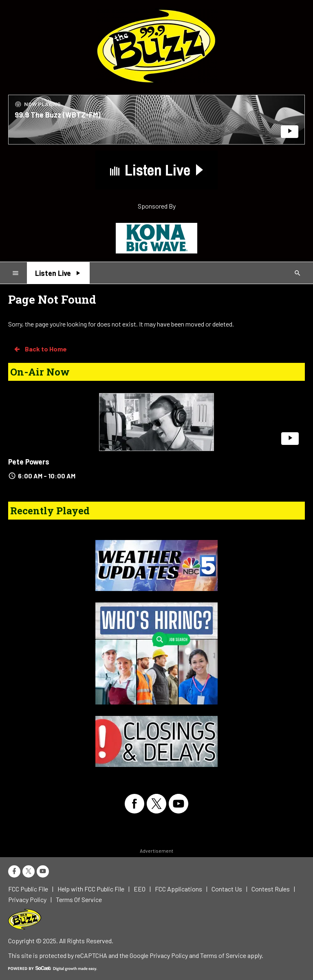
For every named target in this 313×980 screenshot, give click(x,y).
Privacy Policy (169, 955)
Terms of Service (223, 955)
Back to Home (40, 349)
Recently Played (50, 511)
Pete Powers (29, 462)
